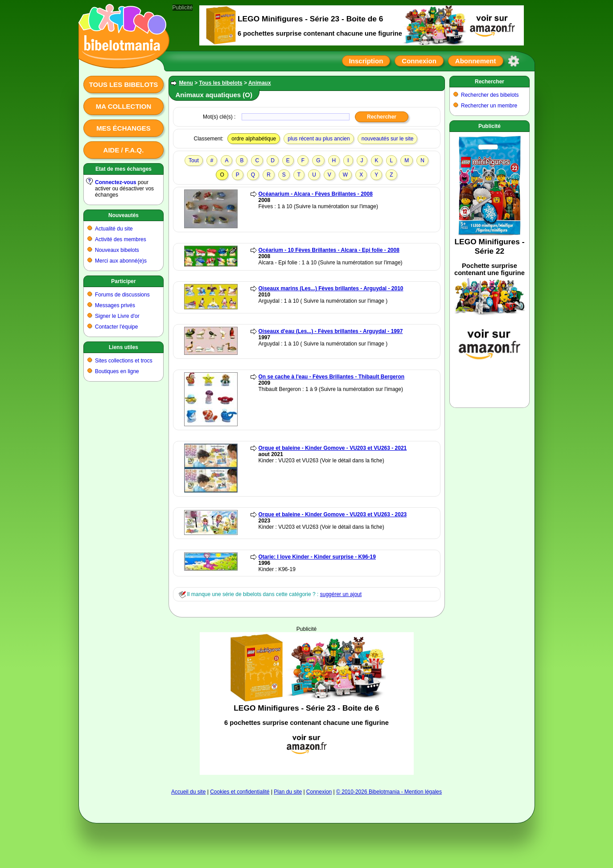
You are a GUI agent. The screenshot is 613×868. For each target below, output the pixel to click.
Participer (123, 281)
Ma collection (123, 106)
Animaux (260, 83)
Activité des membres (121, 239)
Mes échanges (123, 128)
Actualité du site (114, 229)
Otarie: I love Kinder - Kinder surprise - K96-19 (317, 557)
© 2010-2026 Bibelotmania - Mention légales (389, 792)
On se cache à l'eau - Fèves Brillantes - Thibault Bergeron (332, 377)
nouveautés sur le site (388, 139)
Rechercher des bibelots (490, 95)
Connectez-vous (116, 182)
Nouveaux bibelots (117, 250)
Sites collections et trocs (124, 361)
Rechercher (490, 82)
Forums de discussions (122, 295)
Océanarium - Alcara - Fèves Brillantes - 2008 (316, 194)
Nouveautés (123, 215)
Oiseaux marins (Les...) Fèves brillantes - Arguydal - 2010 (331, 288)
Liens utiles (123, 347)
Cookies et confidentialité (240, 792)
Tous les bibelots (124, 84)
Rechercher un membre (489, 106)
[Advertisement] (307, 703)
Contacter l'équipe (116, 327)
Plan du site (288, 792)
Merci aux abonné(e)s (121, 261)
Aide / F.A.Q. (124, 150)
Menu (186, 83)
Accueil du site (188, 792)
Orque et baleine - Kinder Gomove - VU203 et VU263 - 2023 (333, 514)
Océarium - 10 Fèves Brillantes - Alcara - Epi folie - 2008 (329, 250)
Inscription (366, 61)
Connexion (419, 61)
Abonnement (476, 61)
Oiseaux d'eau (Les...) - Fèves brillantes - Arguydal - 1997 (331, 331)
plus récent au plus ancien (319, 139)
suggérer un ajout (341, 594)
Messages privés (115, 305)
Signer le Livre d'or (117, 316)
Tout (194, 160)
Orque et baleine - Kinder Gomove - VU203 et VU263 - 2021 (333, 448)
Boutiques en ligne (117, 371)
